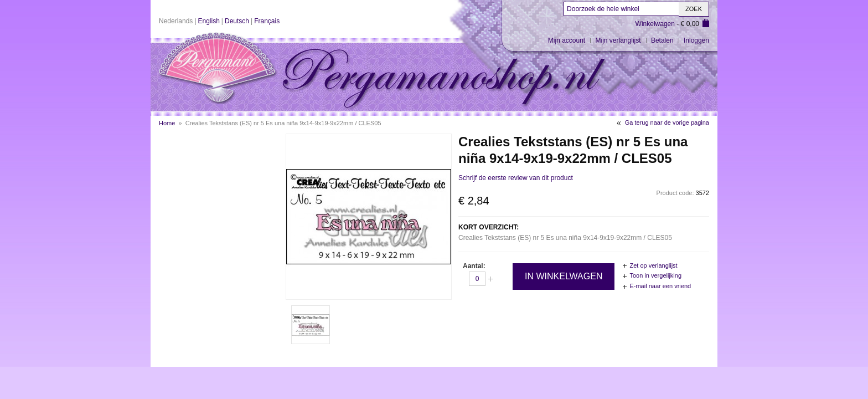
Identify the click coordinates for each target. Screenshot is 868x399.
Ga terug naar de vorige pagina (667, 122)
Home (167, 123)
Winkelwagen (655, 24)
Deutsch (237, 21)
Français (267, 21)
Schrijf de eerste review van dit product (516, 178)
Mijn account (567, 40)
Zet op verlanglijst (653, 265)
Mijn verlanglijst (618, 40)
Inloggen (696, 40)
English (209, 21)
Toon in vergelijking (655, 275)
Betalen (662, 40)
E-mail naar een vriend (660, 286)
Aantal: (474, 266)
